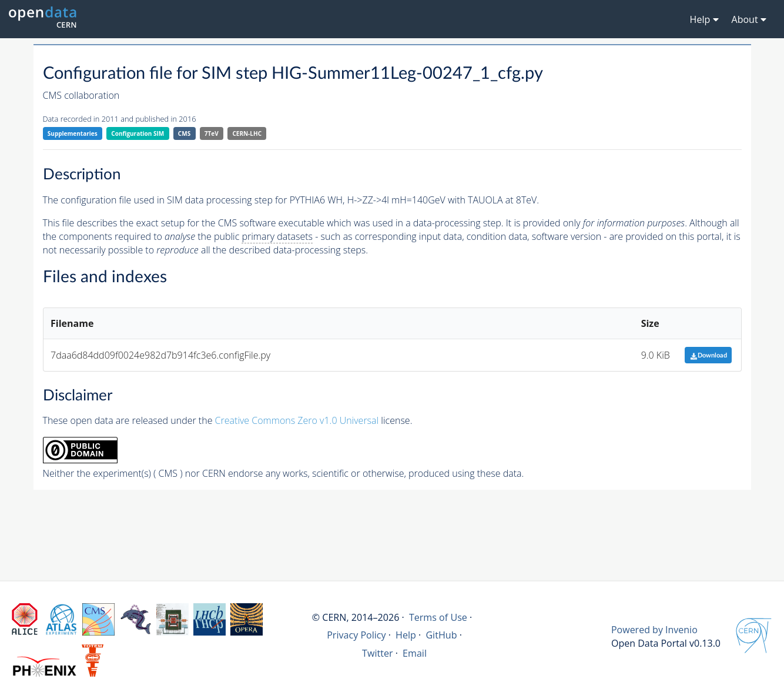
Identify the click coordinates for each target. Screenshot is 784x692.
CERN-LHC (247, 133)
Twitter (378, 653)
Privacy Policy (356, 635)
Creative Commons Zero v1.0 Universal (297, 420)
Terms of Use (438, 617)
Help (406, 635)
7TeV (212, 133)
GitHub (441, 635)
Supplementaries (73, 133)
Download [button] (708, 355)
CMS (184, 133)
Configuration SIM (138, 133)
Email (415, 653)
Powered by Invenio (654, 630)
